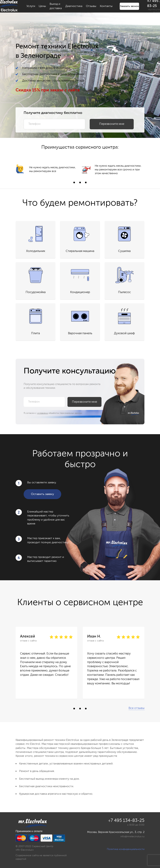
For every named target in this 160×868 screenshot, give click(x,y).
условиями (43, 413)
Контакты (106, 6)
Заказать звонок (129, 6)
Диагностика (74, 6)
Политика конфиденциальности (126, 849)
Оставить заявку (42, 494)
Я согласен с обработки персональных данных (53, 413)
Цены (42, 6)
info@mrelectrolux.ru (132, 837)
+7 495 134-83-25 (126, 821)
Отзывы (91, 6)
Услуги (31, 6)
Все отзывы (136, 708)
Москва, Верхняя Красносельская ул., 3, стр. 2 (116, 832)
